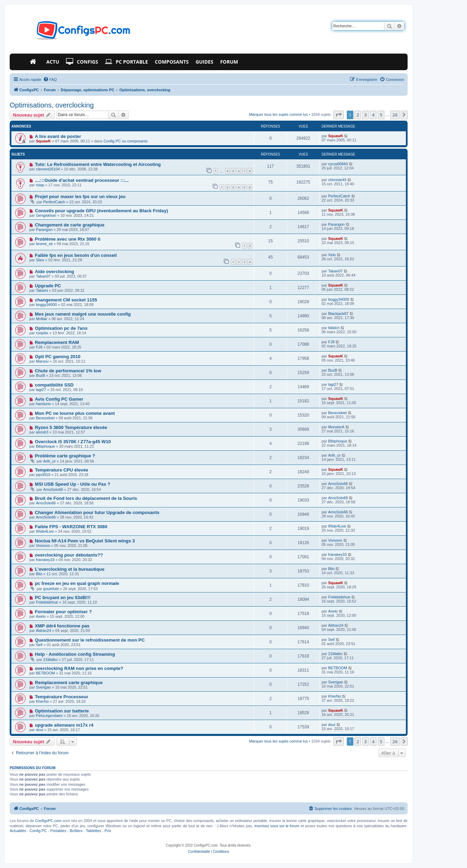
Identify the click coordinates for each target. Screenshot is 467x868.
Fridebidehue (47, 602)
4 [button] (373, 115)
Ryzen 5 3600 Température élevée (71, 427)
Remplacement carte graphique (69, 683)
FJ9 (39, 347)
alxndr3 (42, 432)
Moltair (42, 319)
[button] (339, 115)
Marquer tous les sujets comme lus (278, 114)
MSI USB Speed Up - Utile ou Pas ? (73, 484)
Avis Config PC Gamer (59, 399)
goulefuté (51, 589)
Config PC (38, 831)
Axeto (41, 616)
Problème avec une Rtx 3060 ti (68, 239)
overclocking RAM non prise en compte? (79, 668)
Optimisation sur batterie (62, 711)
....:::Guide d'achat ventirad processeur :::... (82, 180)
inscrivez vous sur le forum (277, 826)
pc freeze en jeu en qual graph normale (77, 583)
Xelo (332, 255)
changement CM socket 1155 (66, 300)
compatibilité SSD (54, 385)
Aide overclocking (55, 272)
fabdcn (334, 328)
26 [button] (395, 115)
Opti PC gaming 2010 (58, 357)
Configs (82, 62)
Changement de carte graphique (70, 225)
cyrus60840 (338, 164)
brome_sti (44, 244)
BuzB (40, 375)
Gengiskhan (46, 215)
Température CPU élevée (61, 470)
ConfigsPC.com (48, 821)
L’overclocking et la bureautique (70, 569)
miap (40, 185)
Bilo (39, 574)
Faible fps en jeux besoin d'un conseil (76, 255)
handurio (43, 404)
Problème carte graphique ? (65, 456)
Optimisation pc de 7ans (61, 328)
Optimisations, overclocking (52, 105)
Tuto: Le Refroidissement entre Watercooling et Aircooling (98, 164)
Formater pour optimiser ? (63, 612)
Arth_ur (49, 461)
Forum (229, 62)
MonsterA (336, 427)
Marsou (42, 361)
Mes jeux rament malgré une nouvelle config (83, 314)
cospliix (42, 333)
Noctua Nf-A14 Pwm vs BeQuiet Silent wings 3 (85, 541)
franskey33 (45, 560)
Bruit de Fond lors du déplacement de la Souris (86, 498)
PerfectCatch (54, 202)
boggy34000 (46, 305)
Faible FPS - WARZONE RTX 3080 (71, 527)
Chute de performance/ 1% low (68, 371)
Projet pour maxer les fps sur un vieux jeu (80, 197)
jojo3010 (43, 475)
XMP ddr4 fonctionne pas (62, 626)
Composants (172, 62)
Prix (108, 831)
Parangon (44, 230)
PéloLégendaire (49, 716)
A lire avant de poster (58, 136)
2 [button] (358, 115)
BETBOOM (45, 673)
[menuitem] (50, 80)
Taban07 (43, 276)
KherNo (42, 701)
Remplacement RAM (57, 342)
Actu (53, 62)
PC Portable (126, 62)
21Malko (50, 660)
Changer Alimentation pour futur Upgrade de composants (97, 512)
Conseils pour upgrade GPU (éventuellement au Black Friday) (101, 211)
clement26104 (48, 169)
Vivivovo (43, 545)
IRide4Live (45, 531)
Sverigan (43, 687)
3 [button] (366, 115)
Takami (42, 290)
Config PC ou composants (126, 141)
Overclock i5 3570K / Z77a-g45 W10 (73, 442)
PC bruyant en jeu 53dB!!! (63, 598)
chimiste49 (337, 180)
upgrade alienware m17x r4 (64, 725)
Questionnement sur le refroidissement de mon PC (90, 640)
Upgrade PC (48, 286)
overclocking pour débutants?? (69, 555)
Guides (204, 62)
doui (40, 730)
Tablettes (94, 831)
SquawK (43, 141)
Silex (40, 260)
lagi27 (41, 390)
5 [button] (381, 115)
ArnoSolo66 (53, 489)
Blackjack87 (338, 314)
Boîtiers (76, 831)
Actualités (18, 831)
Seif (39, 645)
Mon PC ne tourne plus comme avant (75, 413)
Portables (58, 831)
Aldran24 (44, 631)
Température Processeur (61, 697)
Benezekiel (45, 418)
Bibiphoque (45, 446)
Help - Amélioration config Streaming (75, 654)
